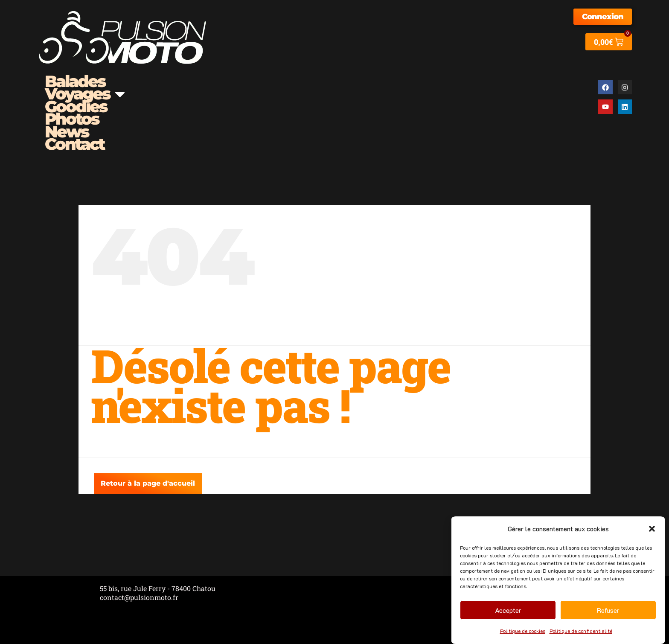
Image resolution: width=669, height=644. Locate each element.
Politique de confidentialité (581, 631)
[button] (652, 529)
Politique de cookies (523, 631)
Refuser (608, 610)
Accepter (508, 610)
